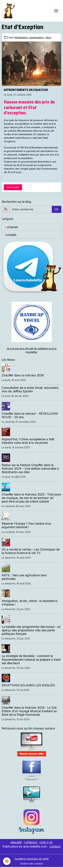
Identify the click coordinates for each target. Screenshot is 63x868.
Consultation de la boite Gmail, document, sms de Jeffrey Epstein (30, 389)
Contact (55, 846)
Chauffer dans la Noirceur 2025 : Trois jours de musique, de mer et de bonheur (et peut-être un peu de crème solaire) (31, 498)
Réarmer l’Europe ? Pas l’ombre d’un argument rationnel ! (26, 525)
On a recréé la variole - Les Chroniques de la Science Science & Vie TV (31, 551)
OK (57, 209)
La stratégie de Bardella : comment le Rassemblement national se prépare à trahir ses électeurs (31, 659)
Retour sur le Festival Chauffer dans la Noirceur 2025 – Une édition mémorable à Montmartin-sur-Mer (30, 469)
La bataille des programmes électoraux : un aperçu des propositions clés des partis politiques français (31, 630)
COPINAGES (31, 842)
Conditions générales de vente (32, 859)
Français (12, 227)
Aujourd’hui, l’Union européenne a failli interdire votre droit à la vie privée (28, 441)
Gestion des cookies (32, 864)
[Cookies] (7, 861)
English (11, 235)
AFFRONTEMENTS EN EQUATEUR (26, 90)
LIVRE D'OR (46, 842)
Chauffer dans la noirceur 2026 (23, 375)
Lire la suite (13, 187)
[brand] (10, 11)
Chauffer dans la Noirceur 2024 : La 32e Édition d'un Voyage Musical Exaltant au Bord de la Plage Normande (29, 711)
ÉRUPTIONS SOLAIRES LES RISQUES (28, 685)
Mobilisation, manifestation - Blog (33, 37)
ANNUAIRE (16, 842)
